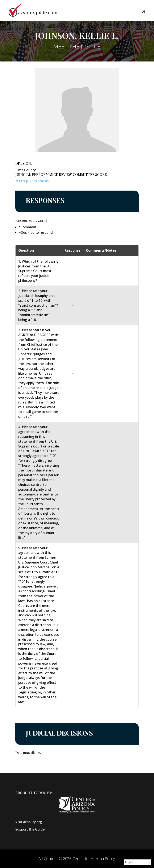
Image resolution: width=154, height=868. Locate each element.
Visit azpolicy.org (29, 822)
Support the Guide (30, 829)
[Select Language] (137, 862)
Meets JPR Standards (32, 181)
